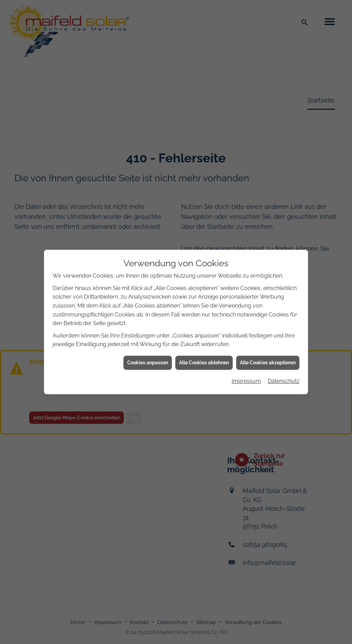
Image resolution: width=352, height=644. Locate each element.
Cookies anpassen (148, 337)
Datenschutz (284, 356)
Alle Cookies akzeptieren (268, 337)
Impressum (246, 356)
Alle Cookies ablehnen (204, 337)
